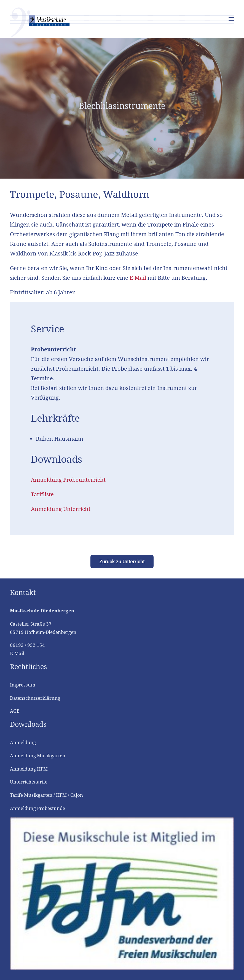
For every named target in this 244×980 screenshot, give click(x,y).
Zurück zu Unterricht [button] (122, 562)
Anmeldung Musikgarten (38, 756)
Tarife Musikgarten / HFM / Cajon (46, 795)
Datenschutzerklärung (35, 698)
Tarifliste (42, 494)
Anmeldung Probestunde (37, 808)
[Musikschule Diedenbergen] (122, 23)
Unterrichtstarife (29, 782)
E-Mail (138, 278)
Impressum (23, 685)
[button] (231, 19)
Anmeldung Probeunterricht (68, 480)
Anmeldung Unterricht (61, 509)
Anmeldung (23, 742)
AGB (15, 711)
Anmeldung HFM (29, 769)
